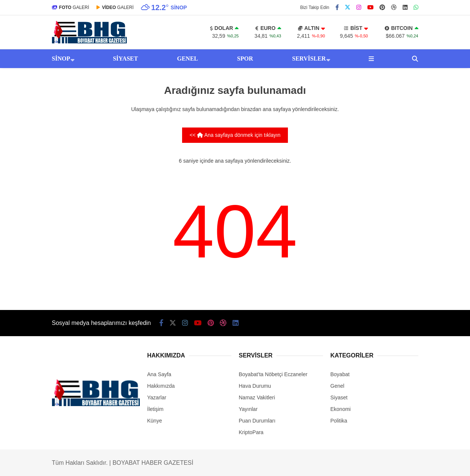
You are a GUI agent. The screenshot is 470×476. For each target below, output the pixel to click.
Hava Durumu (255, 386)
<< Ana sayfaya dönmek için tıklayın (235, 135)
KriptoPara (251, 432)
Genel (187, 59)
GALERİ (71, 7)
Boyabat (340, 374)
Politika (339, 421)
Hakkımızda (161, 386)
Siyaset (125, 59)
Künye (155, 421)
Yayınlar (248, 409)
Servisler (309, 59)
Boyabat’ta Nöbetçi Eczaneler (273, 374)
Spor (245, 59)
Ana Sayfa (159, 374)
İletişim (156, 409)
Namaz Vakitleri (257, 397)
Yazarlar (157, 397)
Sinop (61, 59)
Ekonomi (341, 409)
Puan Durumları (257, 421)
